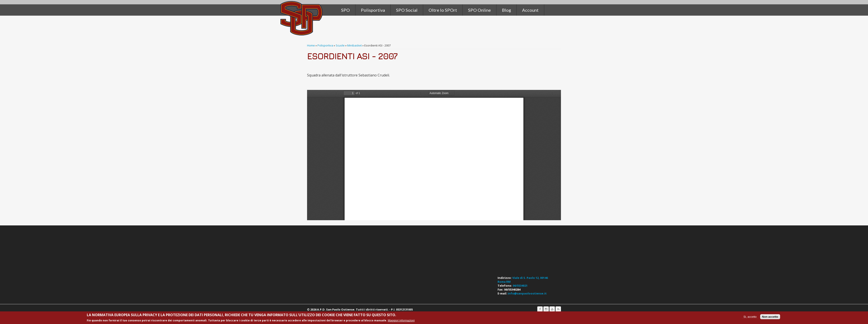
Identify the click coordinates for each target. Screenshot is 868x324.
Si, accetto (750, 317)
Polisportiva (325, 45)
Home (311, 45)
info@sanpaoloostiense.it (527, 293)
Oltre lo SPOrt (443, 10)
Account (530, 10)
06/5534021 (520, 286)
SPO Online (479, 10)
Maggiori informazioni (401, 320)
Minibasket (354, 45)
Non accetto (770, 317)
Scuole (340, 45)
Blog (506, 10)
